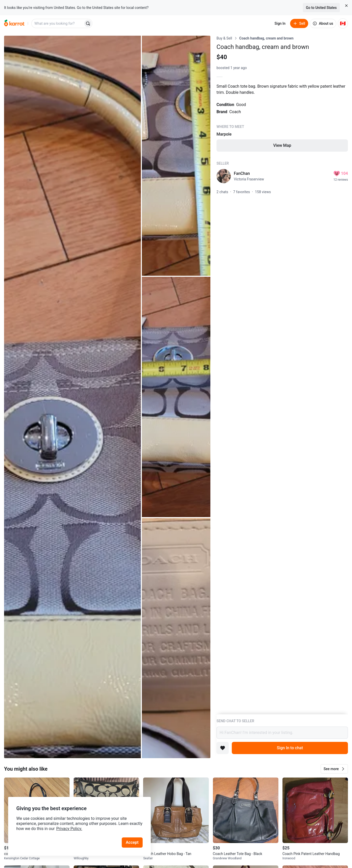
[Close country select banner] (346, 6)
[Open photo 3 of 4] (176, 397)
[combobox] (58, 23)
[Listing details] (282, 375)
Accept (132, 842)
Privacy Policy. (69, 829)
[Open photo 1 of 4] (72, 397)
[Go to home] (14, 23)
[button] (334, 769)
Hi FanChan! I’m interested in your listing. (282, 733)
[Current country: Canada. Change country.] (343, 23)
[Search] (88, 23)
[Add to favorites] (223, 748)
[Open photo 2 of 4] (176, 156)
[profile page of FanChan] (224, 176)
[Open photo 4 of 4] (176, 638)
